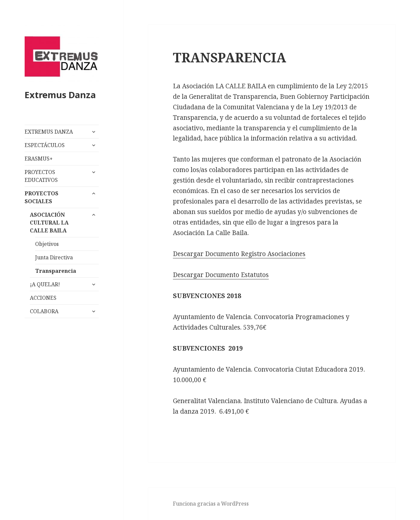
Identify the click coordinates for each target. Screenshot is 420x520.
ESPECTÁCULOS (45, 145)
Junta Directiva (54, 257)
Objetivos (47, 244)
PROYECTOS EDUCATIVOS (41, 176)
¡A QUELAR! (45, 284)
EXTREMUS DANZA (49, 132)
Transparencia (56, 271)
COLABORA (44, 311)
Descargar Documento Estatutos (221, 275)
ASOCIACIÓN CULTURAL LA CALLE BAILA (49, 223)
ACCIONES (43, 298)
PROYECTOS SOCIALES (42, 197)
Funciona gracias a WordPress (211, 504)
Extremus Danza (60, 95)
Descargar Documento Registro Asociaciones (239, 254)
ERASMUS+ (39, 159)
